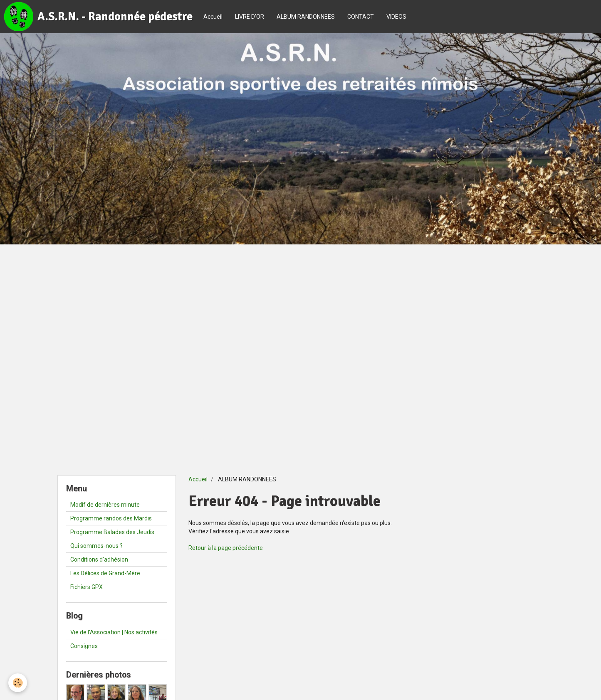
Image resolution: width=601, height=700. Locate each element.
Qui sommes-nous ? (96, 546)
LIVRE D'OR (250, 17)
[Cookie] (18, 683)
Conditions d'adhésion (99, 560)
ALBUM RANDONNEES (306, 17)
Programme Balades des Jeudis (112, 532)
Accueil (213, 17)
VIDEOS (396, 17)
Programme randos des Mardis (111, 518)
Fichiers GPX (87, 587)
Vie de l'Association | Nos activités (114, 632)
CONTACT (361, 17)
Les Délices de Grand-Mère (105, 573)
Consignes (84, 646)
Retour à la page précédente (226, 548)
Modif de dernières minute (105, 505)
